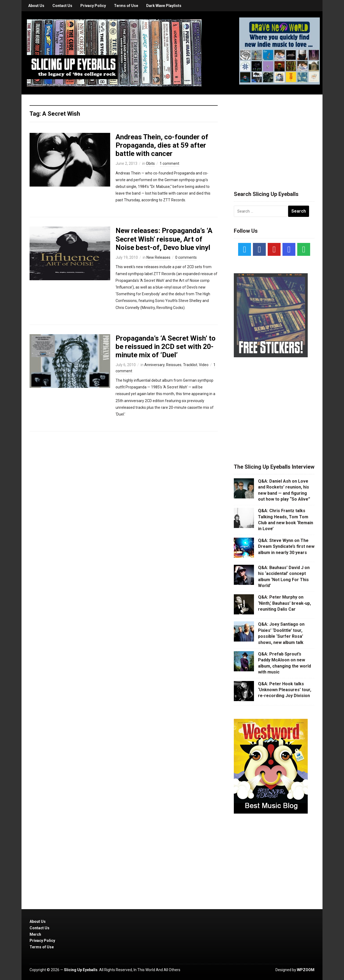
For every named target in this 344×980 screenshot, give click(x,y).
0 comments (186, 257)
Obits (150, 163)
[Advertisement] (274, 136)
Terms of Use (126, 6)
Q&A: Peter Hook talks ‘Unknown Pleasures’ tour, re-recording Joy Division (285, 690)
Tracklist (190, 365)
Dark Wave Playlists (164, 6)
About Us (36, 6)
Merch (35, 934)
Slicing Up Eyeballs (81, 970)
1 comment (169, 163)
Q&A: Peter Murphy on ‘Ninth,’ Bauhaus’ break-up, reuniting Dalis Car (284, 603)
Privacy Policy (93, 6)
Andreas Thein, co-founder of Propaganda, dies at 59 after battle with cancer (162, 145)
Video (204, 365)
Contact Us (62, 6)
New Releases (158, 257)
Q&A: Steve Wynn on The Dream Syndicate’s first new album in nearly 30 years (286, 547)
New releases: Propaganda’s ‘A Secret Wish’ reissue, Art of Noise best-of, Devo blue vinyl (164, 239)
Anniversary (154, 365)
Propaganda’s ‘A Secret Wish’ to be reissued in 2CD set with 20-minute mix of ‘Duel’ (166, 347)
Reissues (174, 365)
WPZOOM (306, 970)
